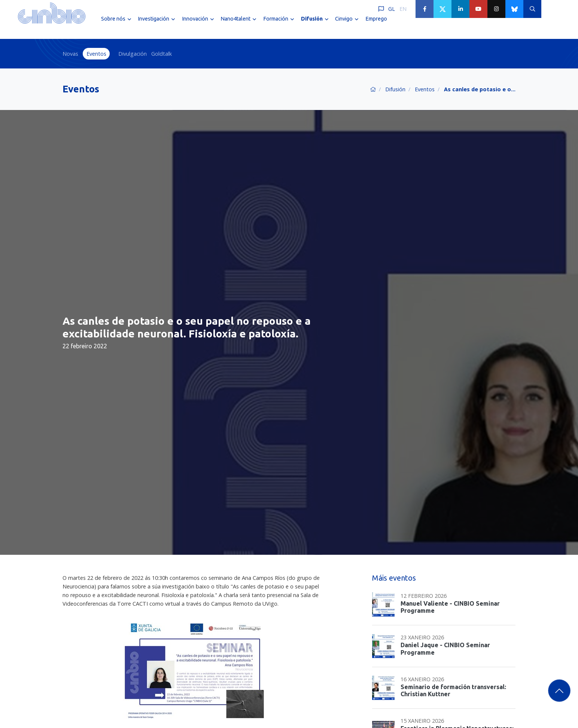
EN (403, 9)
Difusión (395, 89)
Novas (70, 54)
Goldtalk (162, 54)
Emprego (376, 25)
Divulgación (133, 54)
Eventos (96, 54)
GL (392, 9)
